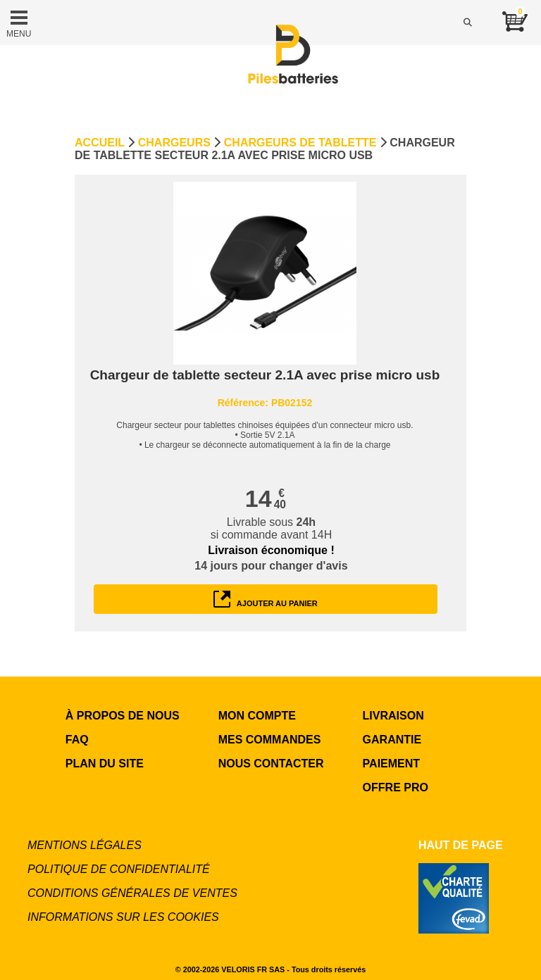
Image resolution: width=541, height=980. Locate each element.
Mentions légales (85, 845)
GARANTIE (392, 740)
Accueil (100, 143)
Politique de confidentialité (119, 869)
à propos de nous (123, 716)
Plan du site (105, 764)
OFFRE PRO (396, 787)
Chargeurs (174, 143)
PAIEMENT (391, 764)
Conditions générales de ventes (132, 893)
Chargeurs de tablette (300, 143)
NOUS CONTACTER (271, 764)
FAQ (77, 740)
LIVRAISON (393, 716)
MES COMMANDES (270, 740)
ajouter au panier (266, 599)
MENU (19, 23)
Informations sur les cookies (123, 917)
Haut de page (461, 845)
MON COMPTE (257, 716)
